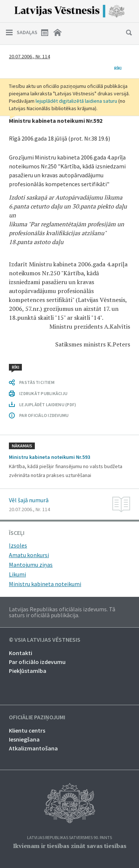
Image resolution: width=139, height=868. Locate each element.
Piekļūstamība (28, 671)
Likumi (17, 574)
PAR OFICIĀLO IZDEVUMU (44, 415)
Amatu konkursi (29, 555)
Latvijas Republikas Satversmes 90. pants (69, 838)
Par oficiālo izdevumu (37, 662)
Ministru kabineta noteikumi (45, 584)
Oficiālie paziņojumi (37, 717)
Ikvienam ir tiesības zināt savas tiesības (70, 846)
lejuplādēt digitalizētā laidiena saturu (76, 101)
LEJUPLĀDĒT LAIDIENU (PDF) (48, 405)
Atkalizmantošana (33, 748)
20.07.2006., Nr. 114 (29, 56)
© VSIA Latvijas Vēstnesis (45, 640)
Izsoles (18, 545)
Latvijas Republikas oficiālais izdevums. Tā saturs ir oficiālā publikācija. (62, 612)
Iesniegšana (24, 739)
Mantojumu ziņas (31, 565)
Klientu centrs (27, 730)
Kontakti (21, 653)
